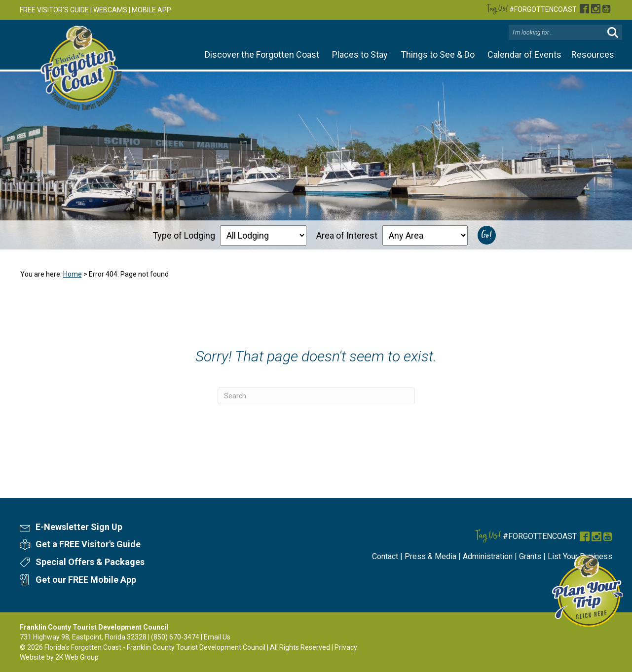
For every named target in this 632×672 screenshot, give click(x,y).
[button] (613, 33)
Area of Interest (347, 235)
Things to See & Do (438, 54)
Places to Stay (360, 54)
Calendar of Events (524, 54)
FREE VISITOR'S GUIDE (54, 10)
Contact (385, 556)
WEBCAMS (110, 10)
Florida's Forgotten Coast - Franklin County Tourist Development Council (155, 647)
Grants (530, 556)
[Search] (316, 396)
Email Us (217, 637)
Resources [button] (593, 54)
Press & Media (430, 556)
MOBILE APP (151, 10)
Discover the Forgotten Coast (262, 54)
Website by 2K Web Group (59, 657)
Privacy (346, 647)
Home (73, 274)
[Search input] (558, 33)
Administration (488, 556)
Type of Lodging (184, 235)
